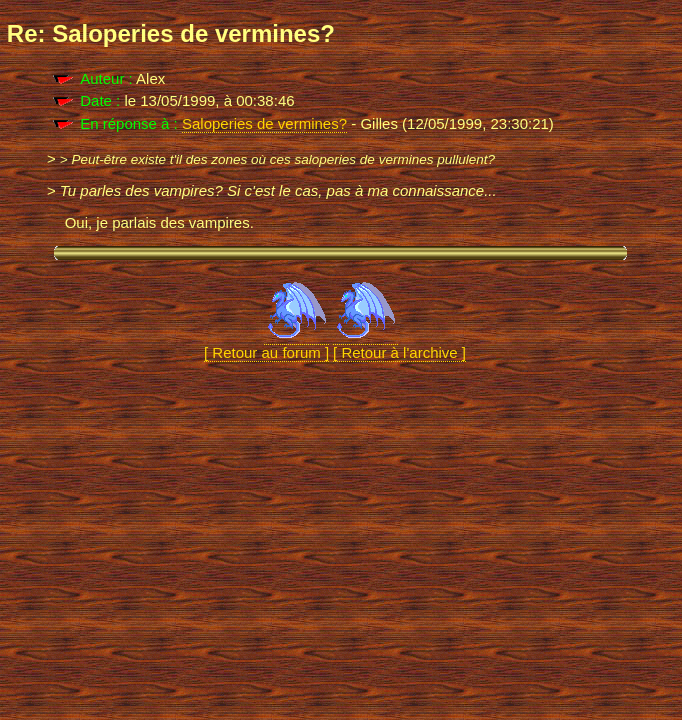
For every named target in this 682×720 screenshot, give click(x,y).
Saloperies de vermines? (264, 123)
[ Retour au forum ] (266, 344)
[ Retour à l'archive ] (399, 344)
